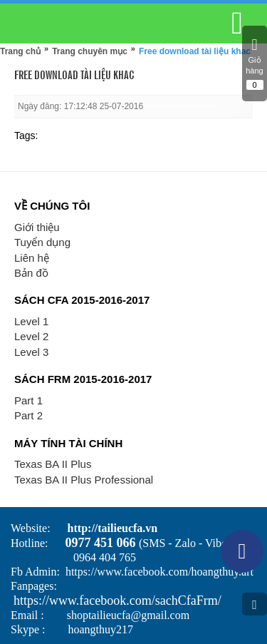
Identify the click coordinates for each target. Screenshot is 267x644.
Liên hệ (32, 258)
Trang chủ (20, 51)
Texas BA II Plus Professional (84, 480)
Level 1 (31, 321)
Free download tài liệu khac (195, 51)
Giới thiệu (37, 227)
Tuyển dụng (42, 242)
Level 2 (31, 336)
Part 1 (28, 400)
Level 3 (31, 352)
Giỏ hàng (255, 63)
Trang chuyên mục (90, 51)
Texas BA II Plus (53, 464)
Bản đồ (31, 273)
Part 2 (28, 415)
